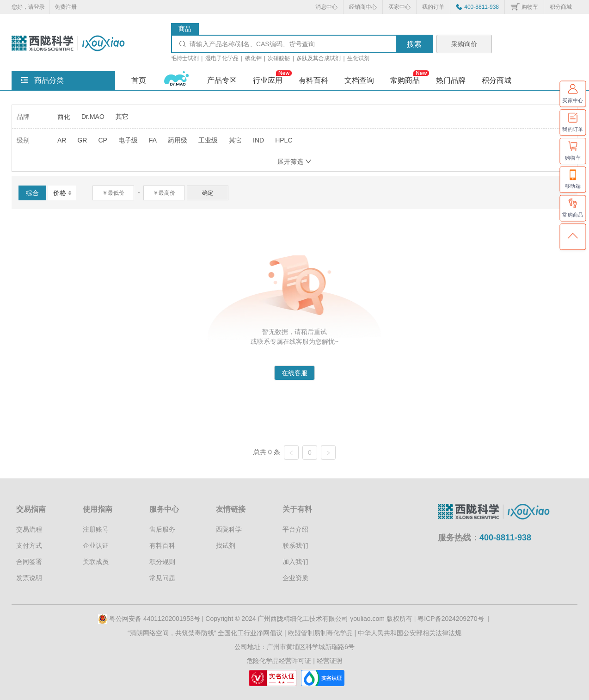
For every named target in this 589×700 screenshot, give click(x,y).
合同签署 (29, 562)
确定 (208, 193)
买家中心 (399, 7)
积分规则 (162, 562)
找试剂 (226, 545)
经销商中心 (363, 7)
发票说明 (29, 578)
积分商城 (561, 7)
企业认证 (96, 545)
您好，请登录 (28, 7)
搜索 (414, 44)
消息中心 (326, 7)
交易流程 (29, 529)
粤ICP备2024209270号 (451, 619)
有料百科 (162, 545)
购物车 (530, 7)
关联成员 (96, 562)
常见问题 (162, 578)
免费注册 (66, 7)
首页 (139, 80)
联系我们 (295, 545)
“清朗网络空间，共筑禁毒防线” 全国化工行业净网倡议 (205, 633)
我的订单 (433, 7)
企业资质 (295, 578)
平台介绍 (295, 529)
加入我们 (295, 562)
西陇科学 (229, 529)
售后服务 (162, 529)
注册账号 (96, 529)
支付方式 (29, 545)
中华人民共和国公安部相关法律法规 (410, 633)
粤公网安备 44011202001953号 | (152, 619)
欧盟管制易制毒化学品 (320, 633)
